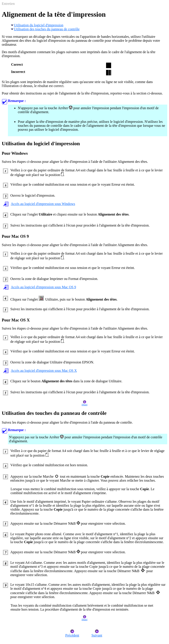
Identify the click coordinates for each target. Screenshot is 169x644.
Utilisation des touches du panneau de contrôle (45, 29)
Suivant (97, 634)
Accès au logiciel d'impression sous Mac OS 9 (43, 287)
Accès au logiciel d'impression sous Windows (43, 204)
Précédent (72, 634)
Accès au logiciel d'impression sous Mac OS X (44, 371)
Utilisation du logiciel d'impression (37, 25)
